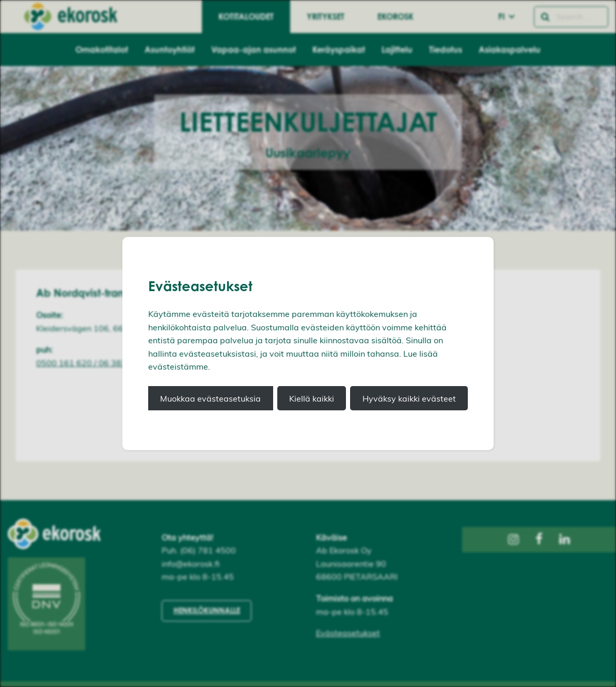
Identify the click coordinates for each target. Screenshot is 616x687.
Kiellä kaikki (312, 398)
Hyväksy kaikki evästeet (409, 398)
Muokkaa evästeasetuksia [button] (210, 398)
